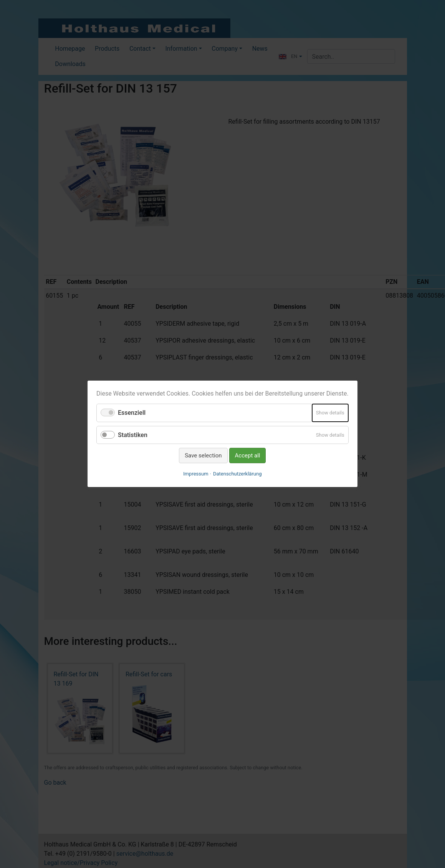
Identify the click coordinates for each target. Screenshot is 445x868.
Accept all (248, 456)
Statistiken (133, 435)
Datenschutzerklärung (237, 474)
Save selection (203, 456)
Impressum (196, 474)
